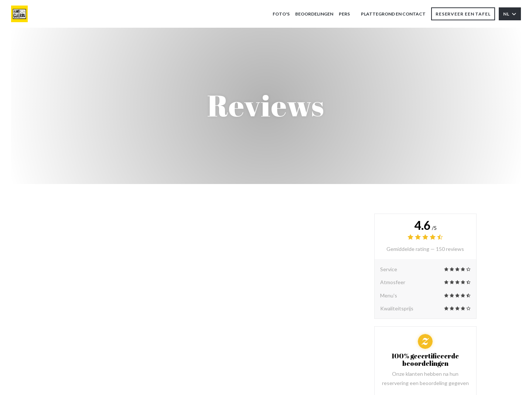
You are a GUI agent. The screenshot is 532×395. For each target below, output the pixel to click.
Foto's (281, 14)
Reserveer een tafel (463, 14)
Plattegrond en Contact (393, 14)
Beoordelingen (314, 14)
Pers (344, 14)
